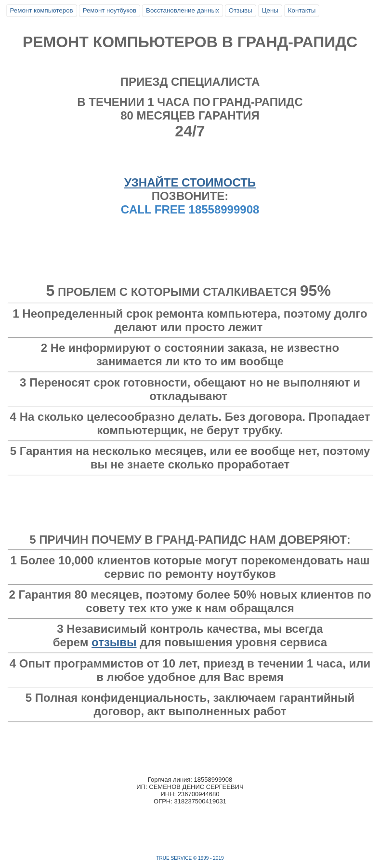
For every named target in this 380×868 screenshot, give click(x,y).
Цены (270, 10)
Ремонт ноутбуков (110, 10)
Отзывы (241, 10)
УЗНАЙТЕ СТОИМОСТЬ (190, 182)
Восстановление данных (183, 10)
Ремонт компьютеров (42, 10)
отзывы (114, 642)
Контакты (302, 10)
